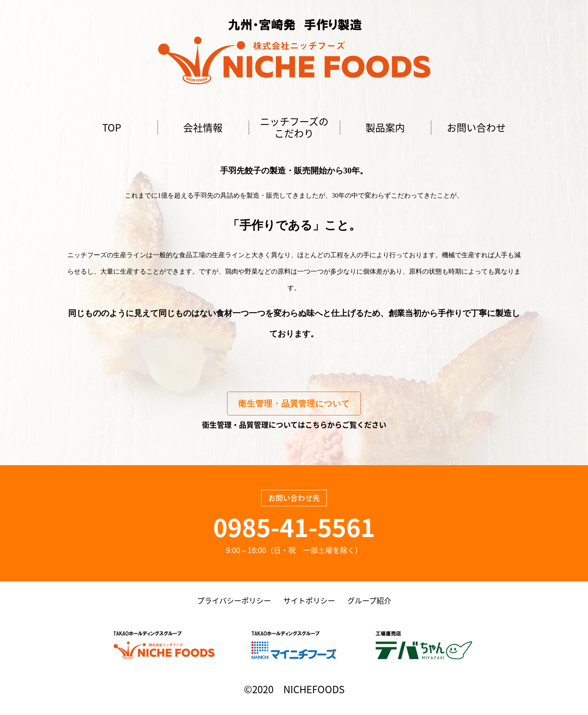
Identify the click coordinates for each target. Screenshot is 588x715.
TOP (112, 127)
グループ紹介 (369, 601)
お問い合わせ (476, 127)
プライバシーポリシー (234, 601)
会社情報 (203, 127)
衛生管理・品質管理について (294, 404)
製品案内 (385, 127)
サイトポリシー (309, 601)
